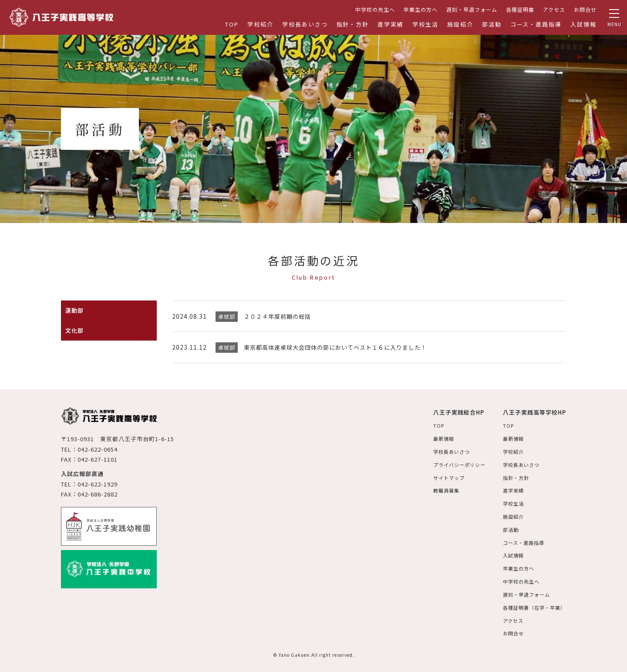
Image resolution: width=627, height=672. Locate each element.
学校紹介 (260, 24)
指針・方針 (353, 24)
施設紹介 (460, 24)
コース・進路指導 (536, 24)
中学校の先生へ (375, 9)
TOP (232, 24)
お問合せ (585, 9)
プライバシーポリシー (452, 463)
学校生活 (425, 24)
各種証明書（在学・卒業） (532, 603)
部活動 (492, 24)
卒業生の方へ (421, 9)
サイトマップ (441, 476)
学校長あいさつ (305, 24)
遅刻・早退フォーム (472, 9)
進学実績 (391, 24)
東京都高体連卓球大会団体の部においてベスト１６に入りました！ (342, 347)
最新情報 (435, 438)
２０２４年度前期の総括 (280, 316)
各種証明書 (520, 9)
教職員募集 (438, 489)
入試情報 (583, 24)
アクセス (554, 9)
